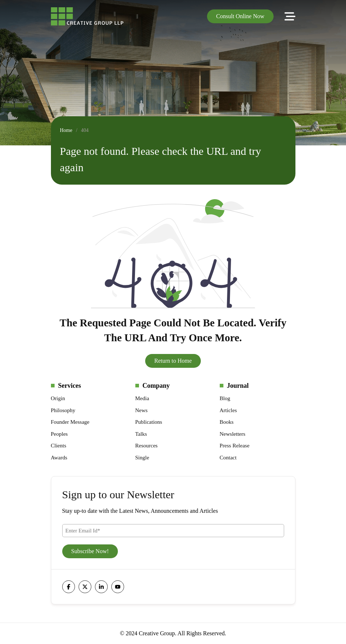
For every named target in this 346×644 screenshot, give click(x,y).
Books (227, 422)
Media (142, 398)
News (142, 410)
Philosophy (63, 410)
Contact (228, 458)
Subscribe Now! (90, 551)
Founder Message (70, 422)
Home (66, 130)
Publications (149, 422)
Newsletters (233, 434)
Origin (58, 398)
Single (142, 458)
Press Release (235, 446)
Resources (147, 446)
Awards (59, 458)
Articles (228, 410)
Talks (141, 434)
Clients (59, 446)
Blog (225, 398)
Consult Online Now (240, 16)
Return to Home (173, 361)
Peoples (59, 434)
